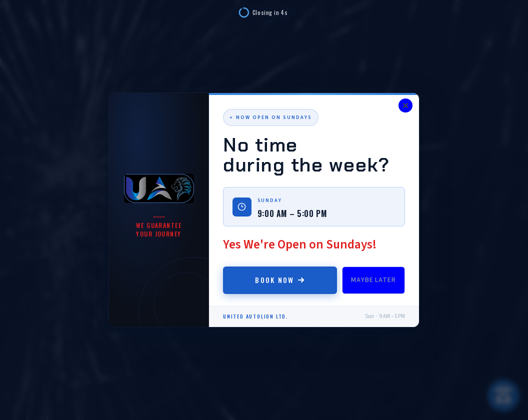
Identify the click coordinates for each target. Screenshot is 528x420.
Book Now (280, 280)
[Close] (405, 105)
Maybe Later (373, 280)
